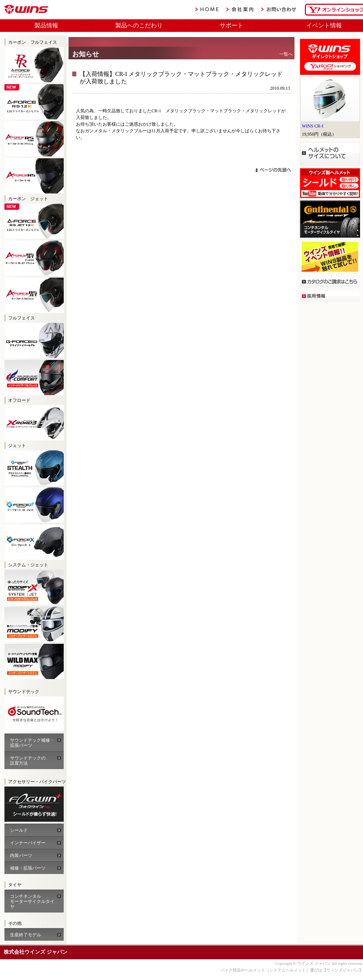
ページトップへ (273, 170)
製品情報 (46, 25)
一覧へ (286, 54)
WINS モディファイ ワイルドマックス (34, 661)
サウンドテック (34, 714)
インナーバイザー (28, 843)
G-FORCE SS (34, 340)
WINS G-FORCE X (34, 542)
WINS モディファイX (34, 587)
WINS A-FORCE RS (34, 176)
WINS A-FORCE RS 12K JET (34, 221)
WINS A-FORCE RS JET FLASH (34, 258)
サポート (232, 25)
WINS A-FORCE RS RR (34, 65)
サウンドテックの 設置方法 (28, 761)
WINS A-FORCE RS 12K (34, 102)
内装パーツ (21, 855)
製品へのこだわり (139, 25)
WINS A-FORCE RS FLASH (34, 139)
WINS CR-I (313, 126)
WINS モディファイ (34, 624)
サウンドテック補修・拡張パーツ (32, 743)
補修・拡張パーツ (28, 868)
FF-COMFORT (34, 378)
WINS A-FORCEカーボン (34, 804)
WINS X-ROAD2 (34, 423)
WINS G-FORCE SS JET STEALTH (34, 468)
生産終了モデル (26, 935)
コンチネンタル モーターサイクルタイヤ (32, 901)
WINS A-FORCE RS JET (34, 295)
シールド (19, 830)
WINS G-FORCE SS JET (34, 505)
